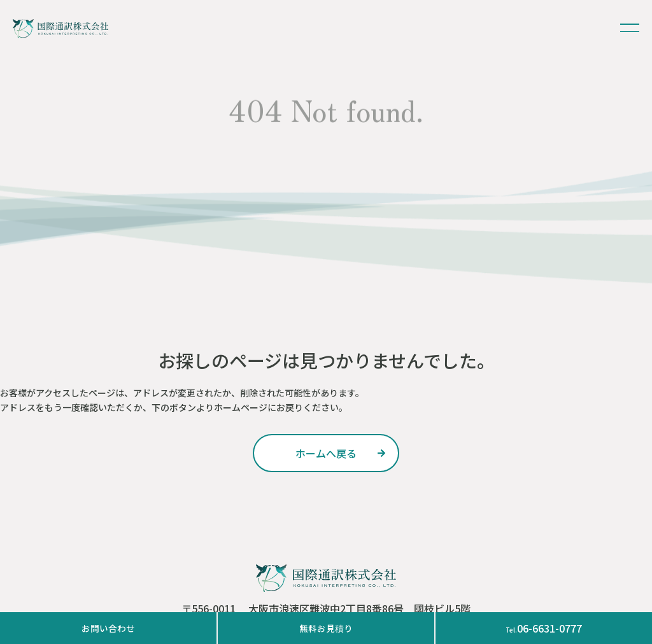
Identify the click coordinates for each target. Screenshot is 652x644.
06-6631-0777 (544, 628)
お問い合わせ (108, 628)
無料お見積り (326, 628)
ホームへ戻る (326, 453)
